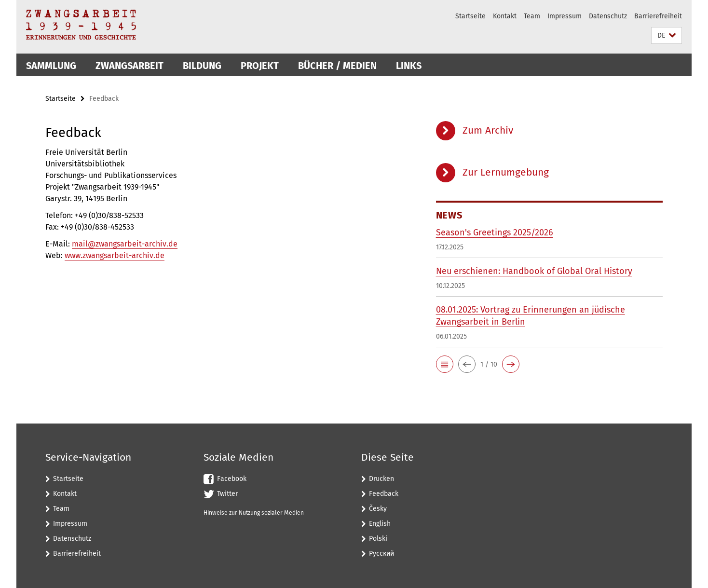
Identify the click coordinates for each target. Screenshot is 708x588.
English (380, 524)
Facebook (232, 479)
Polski (378, 539)
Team (532, 16)
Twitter (227, 494)
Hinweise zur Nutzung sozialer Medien (254, 513)
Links (409, 66)
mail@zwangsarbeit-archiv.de (125, 244)
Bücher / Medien (337, 66)
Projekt (260, 66)
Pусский (381, 554)
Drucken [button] (381, 479)
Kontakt (505, 16)
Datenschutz (608, 16)
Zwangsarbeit (129, 66)
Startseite (470, 16)
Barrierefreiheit (658, 16)
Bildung (202, 66)
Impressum (565, 16)
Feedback (384, 494)
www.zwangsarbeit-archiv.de (115, 255)
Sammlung (51, 66)
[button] (667, 35)
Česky (378, 509)
